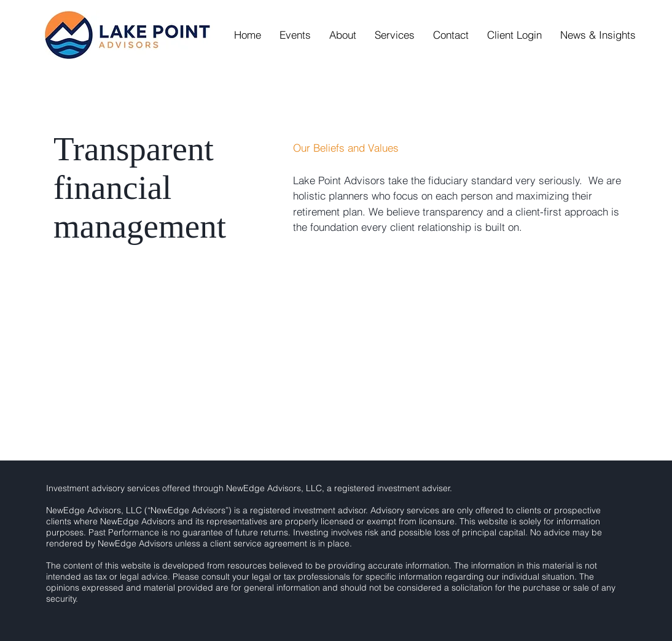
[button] (343, 35)
